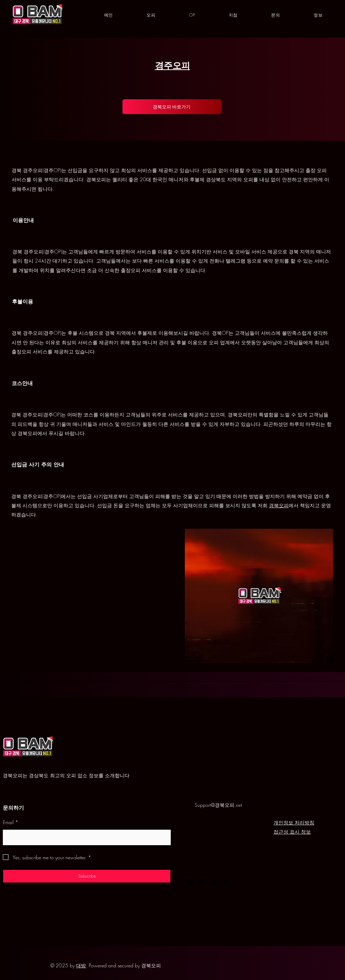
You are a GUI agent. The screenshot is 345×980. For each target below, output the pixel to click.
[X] (214, 882)
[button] (233, 15)
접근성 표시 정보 (292, 832)
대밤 (81, 965)
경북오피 (279, 505)
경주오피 (172, 65)
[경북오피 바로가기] (172, 107)
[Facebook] (190, 882)
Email (11, 822)
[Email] (85, 837)
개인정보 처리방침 (294, 822)
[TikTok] (226, 882)
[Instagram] (202, 882)
